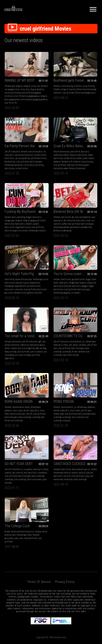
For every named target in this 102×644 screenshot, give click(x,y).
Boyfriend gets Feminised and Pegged (76, 80)
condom (29, 224)
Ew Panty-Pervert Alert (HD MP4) (27, 146)
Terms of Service (39, 582)
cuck (88, 473)
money (46, 469)
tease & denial (76, 342)
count (65, 355)
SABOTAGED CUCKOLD (69, 464)
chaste (26, 410)
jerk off (90, 345)
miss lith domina (21, 96)
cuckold (8, 473)
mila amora (23, 231)
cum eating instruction (24, 155)
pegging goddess (41, 99)
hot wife (67, 476)
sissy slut (25, 89)
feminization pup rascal (86, 93)
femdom (8, 86)
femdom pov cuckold (37, 231)
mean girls (9, 155)
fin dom (75, 352)
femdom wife (67, 162)
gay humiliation (78, 279)
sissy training (88, 86)
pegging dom (15, 99)
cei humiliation (22, 168)
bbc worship (41, 348)
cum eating (20, 158)
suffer (64, 224)
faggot (29, 217)
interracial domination (30, 345)
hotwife (67, 473)
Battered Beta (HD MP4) (71, 212)
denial (76, 345)
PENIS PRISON (64, 402)
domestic (58, 93)
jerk (70, 345)
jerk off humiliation (38, 158)
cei (44, 152)
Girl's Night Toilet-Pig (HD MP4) (26, 274)
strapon (8, 221)
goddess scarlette (34, 293)
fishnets (57, 89)
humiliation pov (36, 162)
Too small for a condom (22, 336)
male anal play (27, 99)
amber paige (66, 231)
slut (38, 86)
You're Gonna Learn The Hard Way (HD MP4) (76, 274)
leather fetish (70, 158)
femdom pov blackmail (14, 165)
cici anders (76, 293)
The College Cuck (17, 526)
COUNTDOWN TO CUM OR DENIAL (76, 336)
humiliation (33, 152)
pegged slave (14, 89)
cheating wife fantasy (76, 165)
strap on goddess (37, 89)
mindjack (66, 421)
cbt (73, 217)
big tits (31, 532)
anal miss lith (11, 103)
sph (40, 342)
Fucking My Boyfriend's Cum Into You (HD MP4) (27, 212)
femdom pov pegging (62, 293)
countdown (42, 473)
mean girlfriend (30, 538)
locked (56, 414)
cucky (87, 476)
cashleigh (67, 352)
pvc (24, 414)
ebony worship (11, 352)
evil (93, 221)
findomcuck (81, 168)
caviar (11, 293)
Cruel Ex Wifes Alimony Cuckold (76, 146)
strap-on (27, 86)
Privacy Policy (65, 582)
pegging (34, 221)
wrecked (83, 345)
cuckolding (58, 155)
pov (86, 469)
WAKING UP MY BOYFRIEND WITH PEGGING (27, 80)
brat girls (85, 152)
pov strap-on (17, 86)
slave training (67, 86)
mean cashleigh (25, 417)
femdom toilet (20, 293)
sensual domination (13, 342)
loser (15, 410)
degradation (35, 283)
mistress (78, 86)
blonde (7, 532)
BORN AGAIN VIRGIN (19, 402)
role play (38, 532)
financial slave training (83, 162)
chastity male (16, 414)
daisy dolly (29, 165)
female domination (61, 152)
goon (89, 410)
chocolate (19, 289)
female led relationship (86, 89)
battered (57, 231)
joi (84, 342)
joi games (28, 469)
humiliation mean (34, 479)
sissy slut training (13, 93)
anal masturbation (83, 217)
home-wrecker (73, 355)
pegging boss (34, 96)
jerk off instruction (12, 152)
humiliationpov (25, 355)
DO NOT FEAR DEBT (19, 464)
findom (66, 155)
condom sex (16, 348)
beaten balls (75, 227)
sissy (34, 86)
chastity (72, 89)
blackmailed (10, 162)
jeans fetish (75, 152)
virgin (20, 410)
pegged (85, 286)
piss (27, 283)
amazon (67, 286)
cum (14, 473)
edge (62, 414)
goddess (8, 410)
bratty (27, 158)
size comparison (28, 348)
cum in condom (37, 352)
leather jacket (82, 158)
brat (41, 152)
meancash (68, 479)
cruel (89, 221)
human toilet (35, 286)
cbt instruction (69, 221)
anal (93, 217)
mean (66, 345)
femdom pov (38, 279)
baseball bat (87, 227)
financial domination (78, 155)
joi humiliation (40, 155)
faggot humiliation (23, 227)
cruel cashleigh (20, 479)
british (40, 221)
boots (28, 407)
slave (42, 410)
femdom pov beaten (61, 227)
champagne (9, 286)
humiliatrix (9, 158)
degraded (19, 286)
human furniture (22, 279)
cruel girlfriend (27, 93)
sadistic (57, 224)
